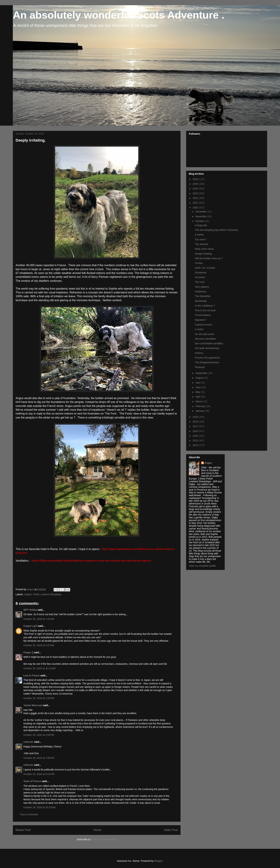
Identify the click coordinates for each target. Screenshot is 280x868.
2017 (196, 426)
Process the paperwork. (208, 358)
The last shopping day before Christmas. (217, 230)
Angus (208, 463)
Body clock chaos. (205, 249)
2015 (196, 436)
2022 (196, 198)
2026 (196, 179)
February (201, 406)
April (198, 397)
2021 (196, 203)
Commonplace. (203, 315)
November (201, 216)
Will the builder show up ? (209, 258)
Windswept (201, 301)
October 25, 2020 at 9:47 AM (39, 645)
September (202, 373)
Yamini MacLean (33, 705)
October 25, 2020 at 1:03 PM (39, 698)
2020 (196, 208)
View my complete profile (202, 566)
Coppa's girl (30, 626)
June (198, 387)
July (198, 383)
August (200, 378)
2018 (196, 422)
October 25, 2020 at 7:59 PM (39, 758)
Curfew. (199, 263)
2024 (196, 189)
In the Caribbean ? (205, 306)
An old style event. (205, 334)
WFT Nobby (30, 610)
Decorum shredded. (206, 339)
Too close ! (201, 239)
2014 (196, 440)
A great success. (204, 325)
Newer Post (23, 830)
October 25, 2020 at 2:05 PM (39, 735)
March (199, 402)
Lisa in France (32, 675)
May (198, 392)
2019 (196, 417)
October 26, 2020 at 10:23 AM (39, 807)
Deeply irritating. (204, 254)
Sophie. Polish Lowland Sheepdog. (43, 594)
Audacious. (201, 291)
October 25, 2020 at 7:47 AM (39, 619)
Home (97, 830)
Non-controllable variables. (209, 343)
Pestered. (200, 367)
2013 (196, 445)
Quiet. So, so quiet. (205, 268)
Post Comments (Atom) (104, 839)
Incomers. (200, 277)
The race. (200, 282)
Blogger (158, 861)
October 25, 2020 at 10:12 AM (39, 668)
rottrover (28, 742)
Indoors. (199, 353)
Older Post (171, 830)
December (201, 212)
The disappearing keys (207, 362)
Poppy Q (28, 652)
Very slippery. (202, 287)
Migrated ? (201, 320)
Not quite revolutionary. (207, 348)
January (200, 411)
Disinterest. (201, 273)
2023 (196, 193)
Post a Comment (29, 814)
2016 (196, 431)
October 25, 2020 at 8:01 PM (39, 774)
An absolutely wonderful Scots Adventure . (119, 15)
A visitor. (199, 329)
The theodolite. (203, 296)
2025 (196, 184)
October (200, 221)
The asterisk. (202, 244)
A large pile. (201, 225)
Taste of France (32, 781)
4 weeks (199, 235)
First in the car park (205, 310)
